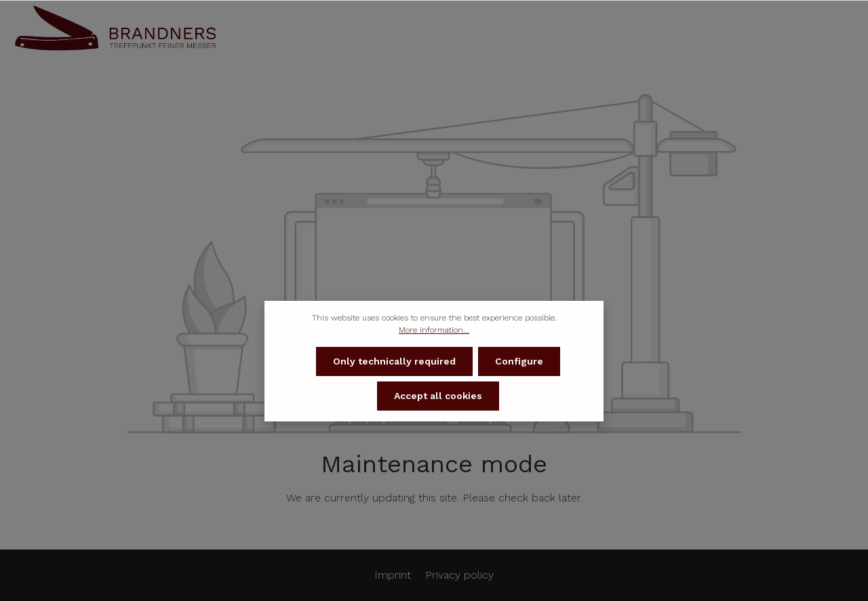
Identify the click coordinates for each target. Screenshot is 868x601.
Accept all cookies (438, 397)
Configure (519, 362)
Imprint (394, 575)
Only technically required (394, 362)
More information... (434, 331)
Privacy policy (459, 575)
